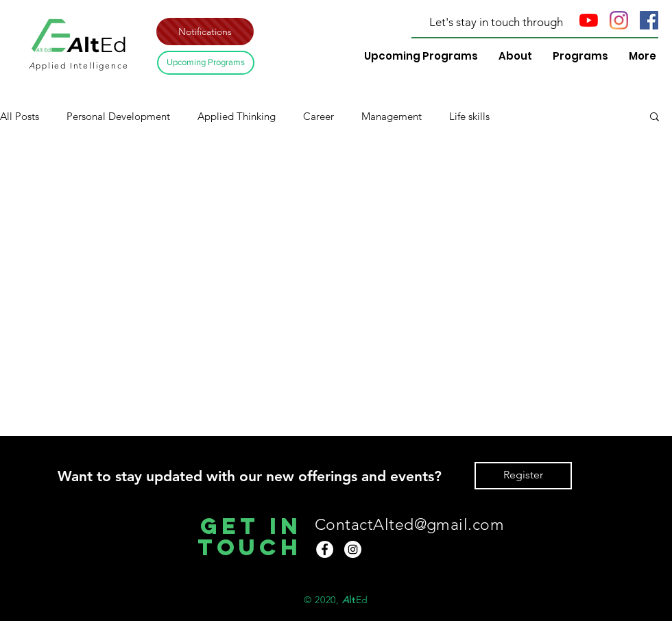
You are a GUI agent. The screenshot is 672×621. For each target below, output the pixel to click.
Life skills (469, 116)
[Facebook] (325, 549)
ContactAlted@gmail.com (409, 525)
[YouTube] (589, 20)
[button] (205, 32)
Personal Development (118, 116)
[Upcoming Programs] (206, 63)
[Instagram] (619, 20)
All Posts (20, 116)
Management (392, 116)
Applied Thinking (237, 116)
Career (319, 116)
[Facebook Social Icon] (649, 20)
